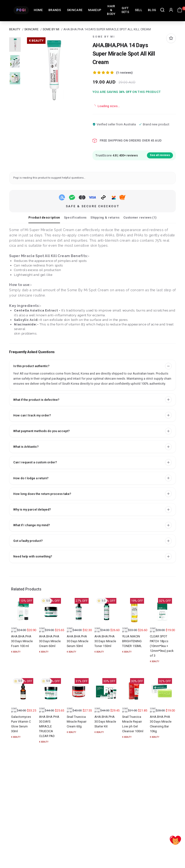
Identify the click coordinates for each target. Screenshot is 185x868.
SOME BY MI (51, 29)
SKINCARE (31, 29)
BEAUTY (15, 29)
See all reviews (160, 155)
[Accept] (175, 839)
